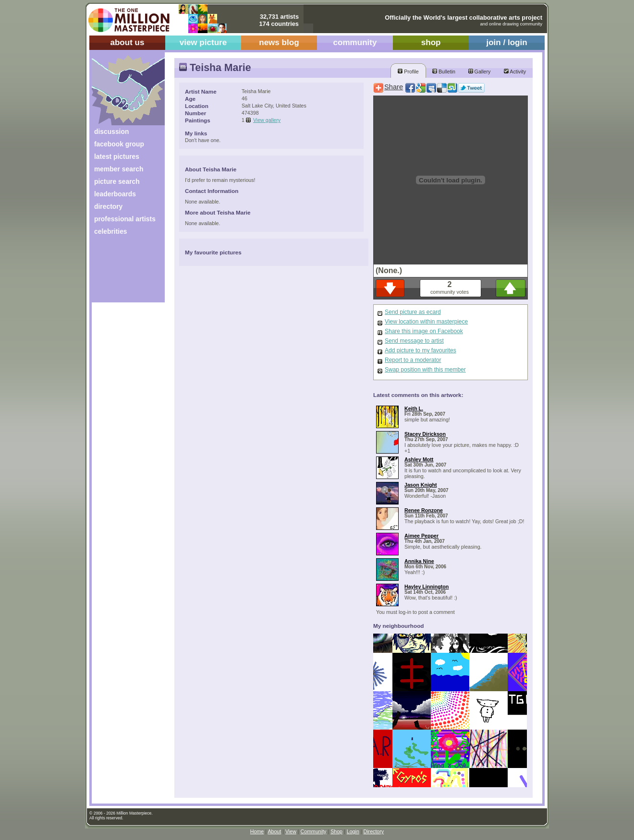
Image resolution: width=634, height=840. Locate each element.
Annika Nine (419, 561)
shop (431, 42)
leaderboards (115, 194)
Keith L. (414, 408)
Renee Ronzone (424, 510)
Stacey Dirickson (425, 434)
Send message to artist (414, 341)
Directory (374, 831)
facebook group (119, 144)
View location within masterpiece (426, 322)
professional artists (125, 219)
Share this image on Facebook (424, 331)
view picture (203, 42)
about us (127, 42)
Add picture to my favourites (421, 350)
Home (257, 831)
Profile (408, 72)
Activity (515, 72)
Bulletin (444, 72)
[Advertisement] (122, 272)
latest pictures (117, 156)
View (291, 831)
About (274, 831)
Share (394, 87)
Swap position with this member (425, 370)
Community (314, 831)
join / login (506, 42)
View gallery (267, 120)
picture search (117, 181)
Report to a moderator (413, 360)
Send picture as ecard (413, 312)
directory (108, 206)
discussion (111, 132)
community (355, 42)
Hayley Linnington (427, 587)
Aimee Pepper (421, 536)
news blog (279, 42)
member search (119, 169)
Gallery (480, 72)
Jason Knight (421, 485)
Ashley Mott (419, 459)
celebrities (111, 231)
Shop (336, 831)
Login (353, 831)
